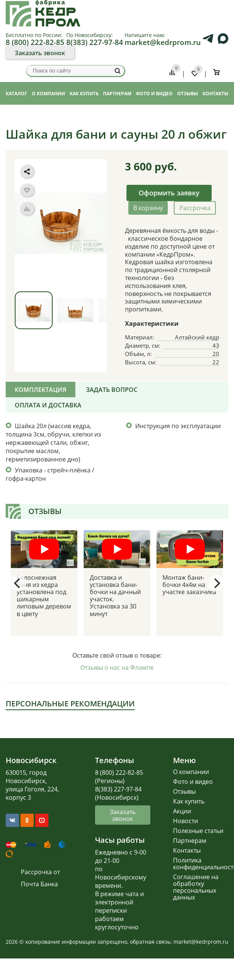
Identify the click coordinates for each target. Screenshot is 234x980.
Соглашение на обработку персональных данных (196, 887)
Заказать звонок (40, 53)
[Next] (216, 583)
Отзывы (184, 791)
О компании (191, 772)
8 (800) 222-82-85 (35, 42)
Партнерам (190, 841)
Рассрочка (195, 208)
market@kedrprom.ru (163, 42)
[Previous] (18, 583)
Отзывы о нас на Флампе (117, 667)
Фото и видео (193, 782)
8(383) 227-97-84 (95, 42)
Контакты (187, 850)
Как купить (189, 801)
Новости (186, 821)
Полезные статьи (198, 831)
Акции (182, 811)
